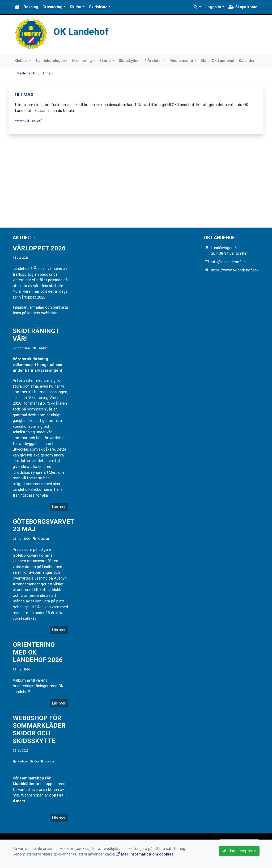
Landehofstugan (50, 61)
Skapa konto (243, 7)
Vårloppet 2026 (39, 248)
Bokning (31, 7)
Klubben (22, 61)
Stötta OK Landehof (218, 61)
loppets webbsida (42, 313)
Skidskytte (98, 7)
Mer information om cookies (145, 854)
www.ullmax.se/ (29, 121)
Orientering (52, 7)
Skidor (76, 7)
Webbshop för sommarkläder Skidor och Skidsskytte (39, 729)
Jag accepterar (239, 851)
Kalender (247, 61)
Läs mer (59, 507)
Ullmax (47, 73)
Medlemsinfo (181, 61)
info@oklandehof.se (228, 262)
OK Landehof (85, 31)
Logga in (213, 7)
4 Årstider (153, 61)
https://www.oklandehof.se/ (235, 270)
